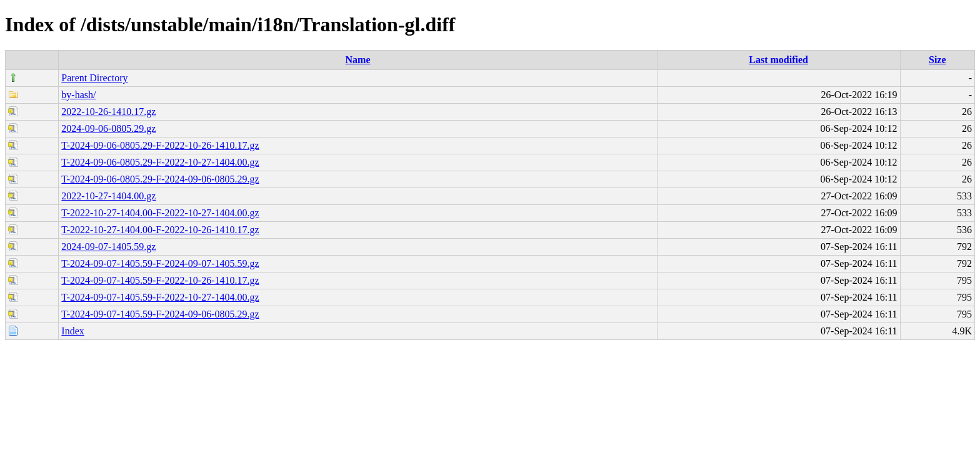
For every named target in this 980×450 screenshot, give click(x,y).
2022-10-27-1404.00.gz (108, 196)
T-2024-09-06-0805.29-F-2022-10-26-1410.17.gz (160, 145)
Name (358, 60)
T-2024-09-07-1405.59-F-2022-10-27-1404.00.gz (160, 297)
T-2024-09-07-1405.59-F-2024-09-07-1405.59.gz (160, 263)
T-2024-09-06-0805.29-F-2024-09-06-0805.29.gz (160, 179)
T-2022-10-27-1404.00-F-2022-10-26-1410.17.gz (160, 230)
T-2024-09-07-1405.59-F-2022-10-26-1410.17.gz (160, 280)
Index (72, 331)
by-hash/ (78, 95)
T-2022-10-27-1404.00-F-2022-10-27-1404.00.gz (160, 213)
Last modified (778, 60)
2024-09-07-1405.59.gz (108, 247)
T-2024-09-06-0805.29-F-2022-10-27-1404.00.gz (160, 162)
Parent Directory (94, 78)
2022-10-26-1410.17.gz (108, 112)
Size (937, 60)
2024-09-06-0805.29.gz (108, 128)
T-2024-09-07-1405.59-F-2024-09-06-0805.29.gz (160, 314)
